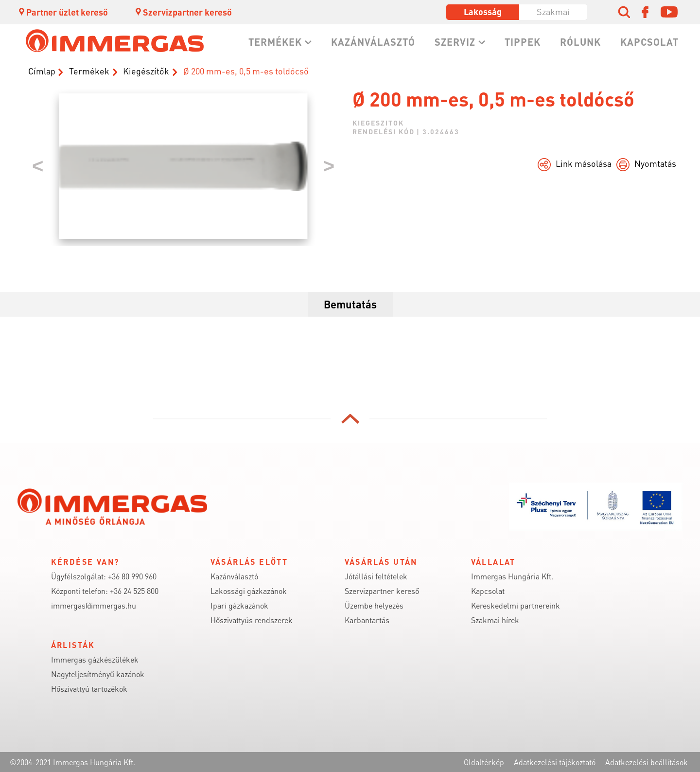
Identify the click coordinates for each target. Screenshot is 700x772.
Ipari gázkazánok (239, 605)
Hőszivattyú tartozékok (89, 689)
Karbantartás (367, 620)
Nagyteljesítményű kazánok (98, 674)
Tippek (523, 42)
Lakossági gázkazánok (249, 591)
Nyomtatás (655, 163)
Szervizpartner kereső (183, 12)
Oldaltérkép (484, 762)
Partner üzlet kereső (63, 12)
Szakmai (553, 11)
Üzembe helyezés (374, 605)
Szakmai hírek (495, 620)
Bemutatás (350, 304)
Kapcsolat (649, 42)
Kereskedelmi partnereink (516, 605)
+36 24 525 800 (134, 591)
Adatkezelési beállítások (647, 762)
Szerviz (455, 42)
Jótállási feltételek (376, 576)
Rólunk (580, 42)
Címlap (42, 71)
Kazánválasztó (373, 42)
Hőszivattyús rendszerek (252, 620)
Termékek (275, 42)
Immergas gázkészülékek (95, 659)
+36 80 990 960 (132, 576)
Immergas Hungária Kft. (512, 576)
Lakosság (483, 11)
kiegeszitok (378, 123)
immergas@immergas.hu (94, 605)
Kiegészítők (146, 71)
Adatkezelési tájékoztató (555, 762)
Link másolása (584, 163)
